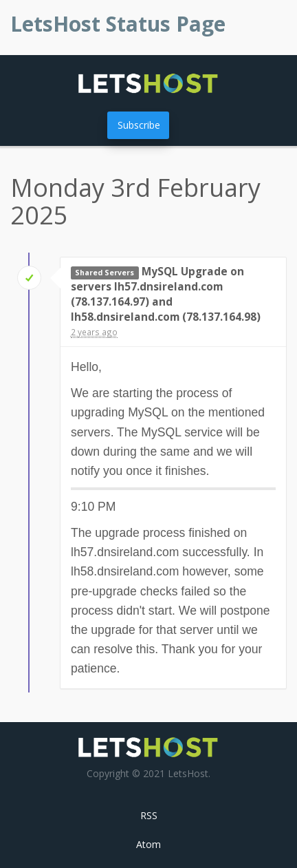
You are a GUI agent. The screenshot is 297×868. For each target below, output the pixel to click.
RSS (149, 815)
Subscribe (139, 125)
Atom (148, 844)
